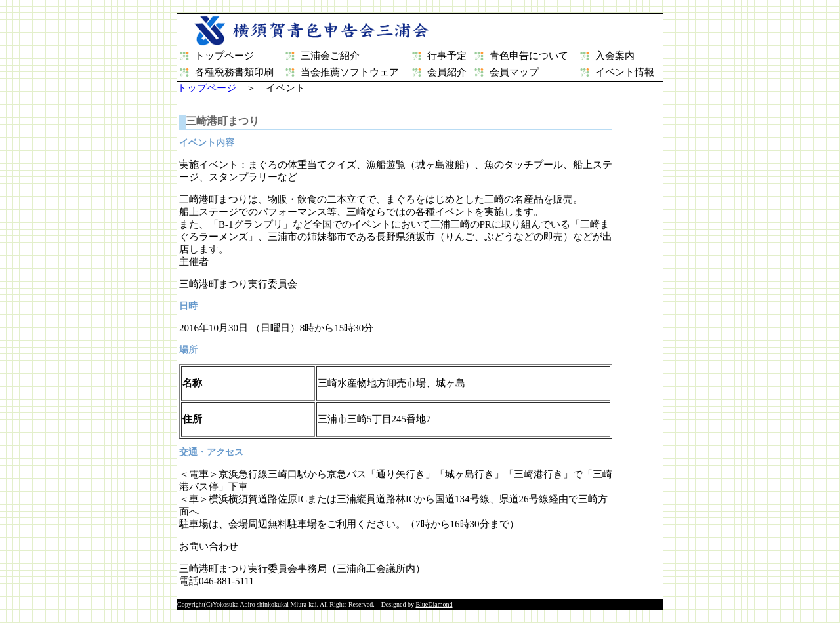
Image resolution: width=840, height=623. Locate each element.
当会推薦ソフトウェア (350, 72)
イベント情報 (625, 72)
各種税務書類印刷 (234, 72)
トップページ (224, 56)
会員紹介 (447, 72)
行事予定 (447, 56)
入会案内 (615, 56)
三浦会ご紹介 (330, 56)
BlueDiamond (434, 604)
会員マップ (514, 72)
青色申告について (529, 56)
